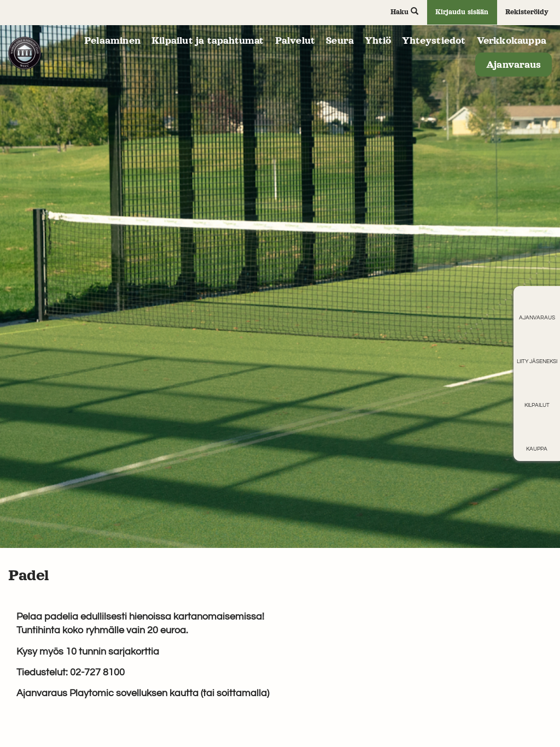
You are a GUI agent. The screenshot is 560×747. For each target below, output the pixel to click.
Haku (404, 11)
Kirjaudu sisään (462, 12)
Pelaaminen (112, 40)
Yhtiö (378, 40)
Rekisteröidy (527, 12)
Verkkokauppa (512, 40)
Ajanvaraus (514, 65)
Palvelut (295, 40)
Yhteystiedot (434, 40)
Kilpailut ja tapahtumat (208, 40)
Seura (340, 40)
